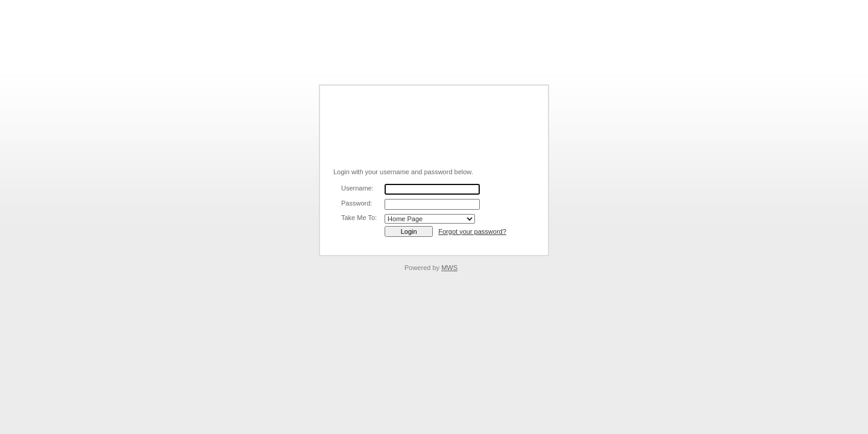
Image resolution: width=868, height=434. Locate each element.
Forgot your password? (472, 231)
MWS (449, 268)
